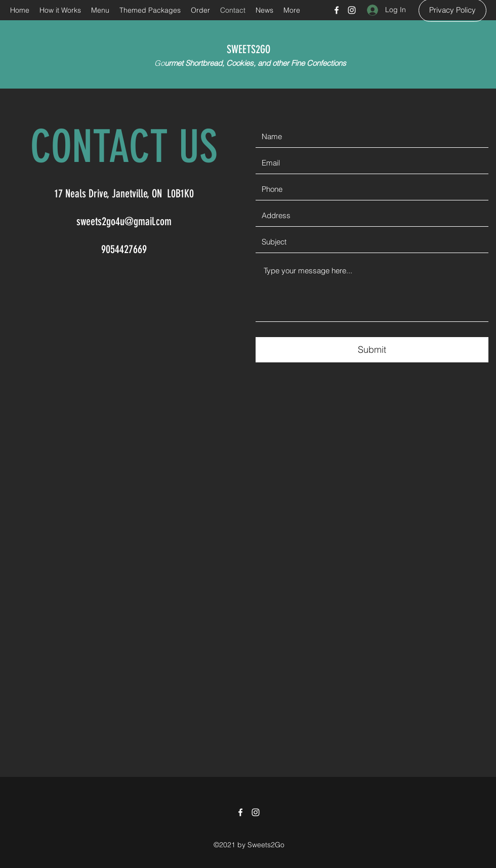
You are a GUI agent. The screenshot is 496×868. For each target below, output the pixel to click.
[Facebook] (337, 10)
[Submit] (372, 350)
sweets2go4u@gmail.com (124, 221)
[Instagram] (352, 10)
